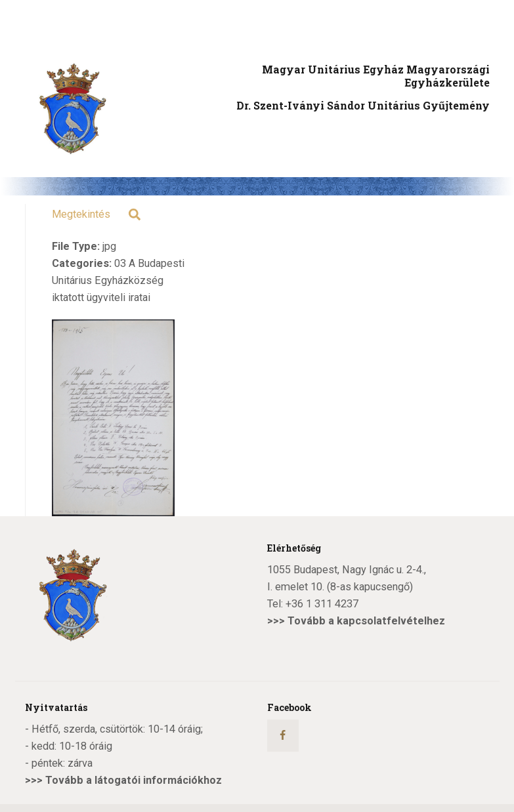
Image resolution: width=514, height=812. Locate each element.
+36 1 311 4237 (322, 604)
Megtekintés (81, 214)
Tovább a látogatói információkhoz (134, 780)
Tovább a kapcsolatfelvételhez (366, 621)
